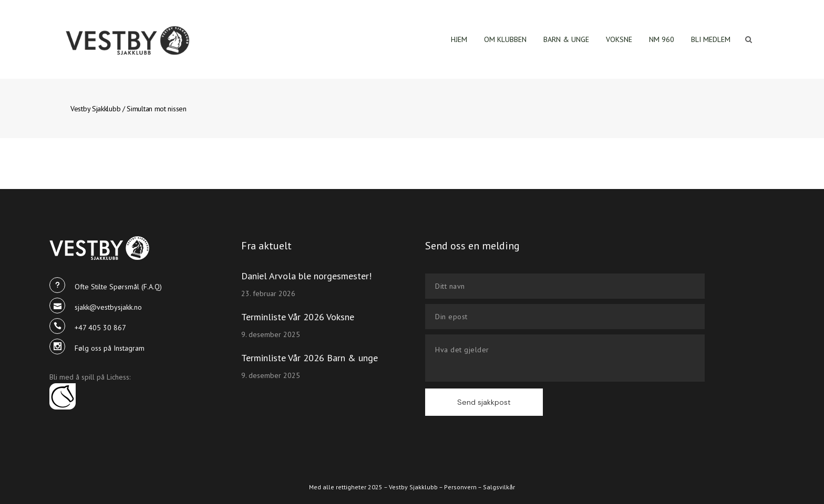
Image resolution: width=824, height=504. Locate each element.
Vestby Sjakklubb (95, 109)
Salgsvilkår (499, 487)
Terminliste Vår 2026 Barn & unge (310, 358)
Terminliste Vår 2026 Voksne (298, 317)
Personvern (460, 487)
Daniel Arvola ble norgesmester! (306, 276)
